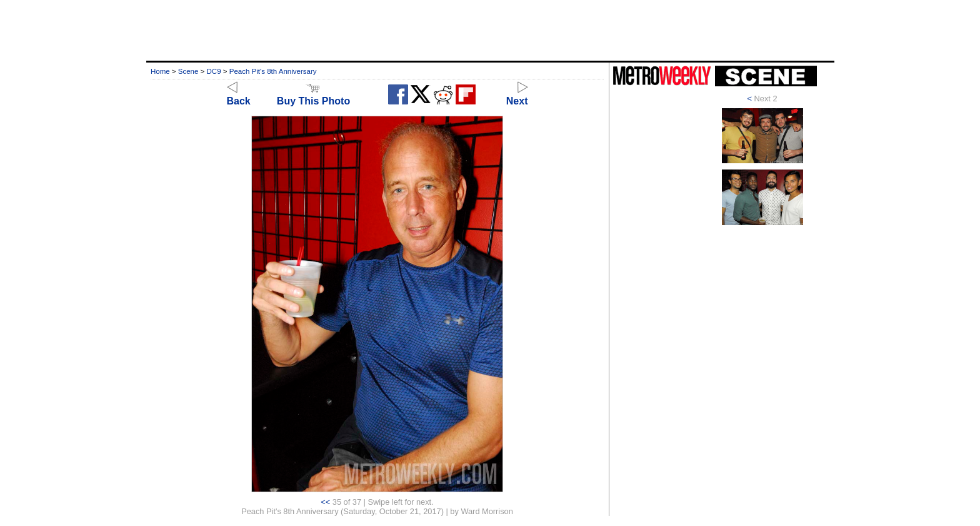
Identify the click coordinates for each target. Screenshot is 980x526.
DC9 (214, 71)
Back (239, 95)
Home (160, 71)
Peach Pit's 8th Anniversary (273, 71)
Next (517, 95)
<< (325, 502)
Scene (188, 71)
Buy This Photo (313, 95)
